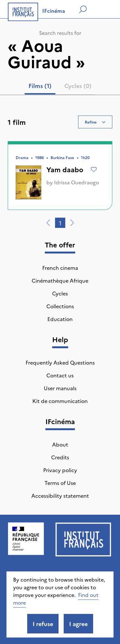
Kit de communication (60, 401)
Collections (60, 306)
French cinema (60, 268)
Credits (60, 457)
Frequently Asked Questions (60, 362)
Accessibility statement (60, 495)
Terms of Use (60, 483)
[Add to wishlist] (94, 169)
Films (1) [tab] (40, 86)
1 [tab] (60, 223)
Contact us (60, 375)
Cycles (60, 293)
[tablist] (60, 87)
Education (60, 319)
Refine (95, 122)
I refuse (43, 624)
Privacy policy (60, 470)
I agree (78, 624)
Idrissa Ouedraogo (76, 182)
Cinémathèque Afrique (60, 280)
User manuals (60, 388)
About (60, 444)
